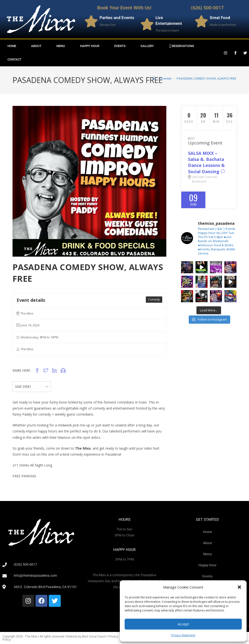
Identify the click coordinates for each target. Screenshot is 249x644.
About (36, 46)
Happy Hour (90, 46)
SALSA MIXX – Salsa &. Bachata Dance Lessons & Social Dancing (206, 162)
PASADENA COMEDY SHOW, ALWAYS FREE (207, 78)
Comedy (154, 299)
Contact (14, 59)
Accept (183, 624)
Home (12, 46)
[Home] (154, 78)
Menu (61, 46)
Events (120, 46)
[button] (239, 587)
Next (192, 138)
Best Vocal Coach (94, 636)
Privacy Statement (183, 635)
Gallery (147, 46)
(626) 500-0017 (207, 8)
